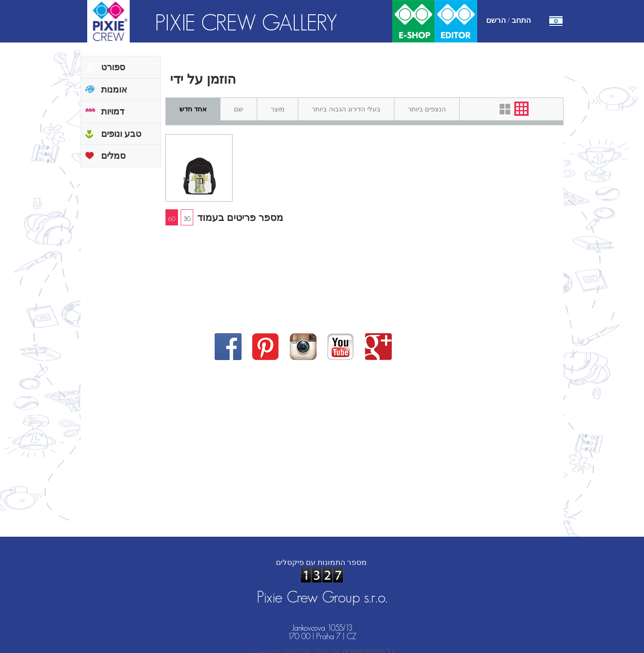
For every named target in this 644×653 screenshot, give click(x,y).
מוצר (278, 109)
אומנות (114, 89)
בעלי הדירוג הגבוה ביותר (346, 109)
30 (187, 218)
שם (239, 109)
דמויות (113, 111)
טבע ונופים (121, 134)
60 (172, 218)
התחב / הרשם (508, 20)
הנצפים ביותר (427, 109)
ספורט (113, 67)
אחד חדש (193, 109)
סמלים (113, 156)
